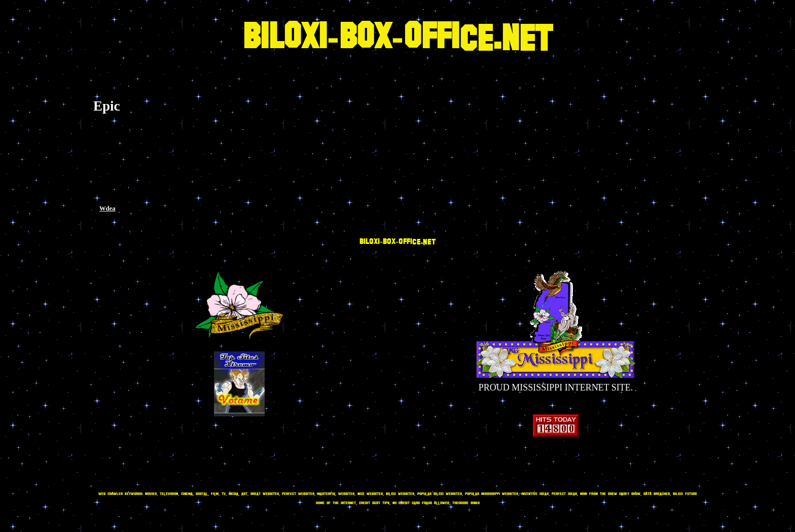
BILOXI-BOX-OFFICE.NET (397, 38)
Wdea (107, 208)
